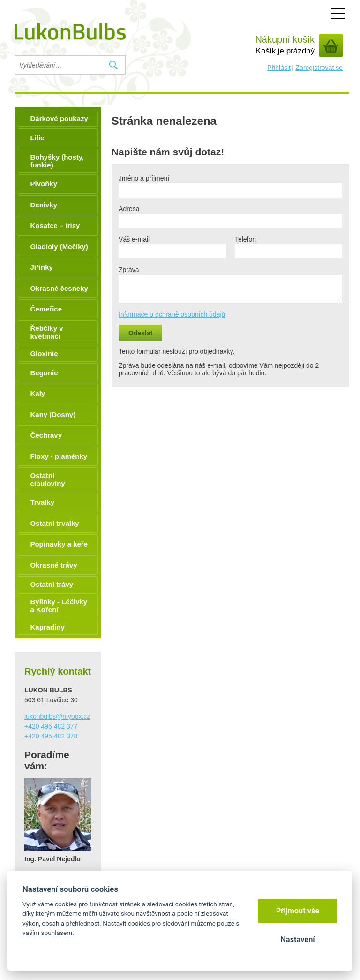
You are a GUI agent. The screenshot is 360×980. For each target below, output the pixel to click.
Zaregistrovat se (319, 68)
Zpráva (129, 270)
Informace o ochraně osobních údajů (172, 314)
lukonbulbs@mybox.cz (57, 716)
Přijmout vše (298, 911)
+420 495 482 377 (51, 726)
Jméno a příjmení (144, 178)
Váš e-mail (134, 239)
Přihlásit (279, 68)
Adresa (129, 209)
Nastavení (297, 939)
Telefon (245, 239)
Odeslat (140, 333)
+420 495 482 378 (51, 736)
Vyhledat (113, 65)
